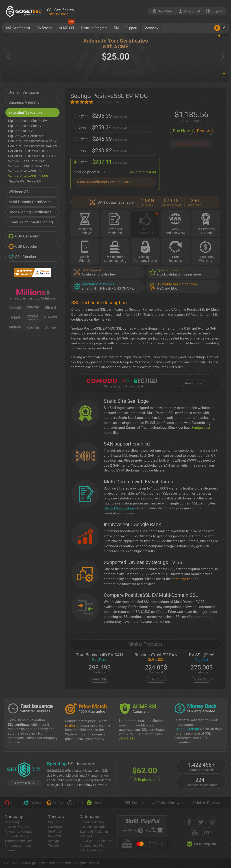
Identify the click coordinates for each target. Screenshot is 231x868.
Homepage (13, 822)
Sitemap (11, 850)
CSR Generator (24, 236)
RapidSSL (55, 836)
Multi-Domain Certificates (30, 202)
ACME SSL (67, 27)
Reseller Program (94, 28)
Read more (193, 383)
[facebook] (189, 822)
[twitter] (201, 822)
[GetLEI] (24, 770)
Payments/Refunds (18, 831)
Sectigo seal (201, 428)
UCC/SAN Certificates (95, 841)
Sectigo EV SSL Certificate (27, 161)
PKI (116, 28)
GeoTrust (55, 831)
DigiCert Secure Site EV (25, 126)
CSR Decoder (23, 246)
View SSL (99, 679)
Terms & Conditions (18, 841)
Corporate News (16, 836)
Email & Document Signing (31, 222)
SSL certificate (19, 725)
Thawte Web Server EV (25, 181)
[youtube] (195, 832)
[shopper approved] (213, 822)
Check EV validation (119, 508)
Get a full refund (187, 729)
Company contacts (18, 846)
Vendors (56, 817)
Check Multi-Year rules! (191, 144)
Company (151, 28)
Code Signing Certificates (30, 212)
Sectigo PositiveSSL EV (25, 171)
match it (71, 725)
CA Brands (44, 28)
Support (131, 28)
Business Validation (25, 102)
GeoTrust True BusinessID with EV (32, 141)
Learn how (85, 785)
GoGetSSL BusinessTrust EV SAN (32, 156)
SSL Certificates (18, 28)
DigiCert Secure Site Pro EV (28, 121)
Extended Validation (25, 113)
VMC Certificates (92, 850)
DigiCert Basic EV (20, 131)
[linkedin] (207, 832)
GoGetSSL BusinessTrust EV (28, 151)
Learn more (192, 274)
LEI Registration (145, 780)
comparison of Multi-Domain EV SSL (178, 602)
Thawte (54, 846)
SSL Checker (22, 257)
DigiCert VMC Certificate (26, 136)
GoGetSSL (55, 827)
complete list (182, 579)
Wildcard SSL (19, 192)
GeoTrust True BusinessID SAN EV (33, 146)
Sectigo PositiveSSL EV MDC (29, 176)
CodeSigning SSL (92, 846)
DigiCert (54, 822)
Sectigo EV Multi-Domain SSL (29, 166)
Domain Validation (24, 92)
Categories (90, 817)
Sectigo (53, 841)
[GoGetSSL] (25, 11)
